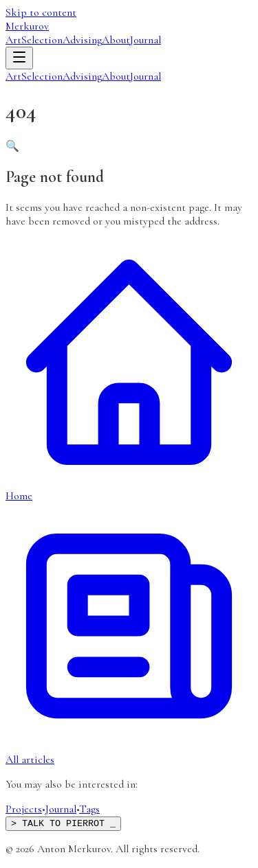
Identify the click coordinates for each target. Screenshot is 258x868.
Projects (24, 809)
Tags (89, 809)
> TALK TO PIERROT (63, 824)
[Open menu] (19, 58)
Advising (82, 40)
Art (13, 40)
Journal (146, 40)
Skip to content (41, 12)
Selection (42, 40)
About (116, 40)
